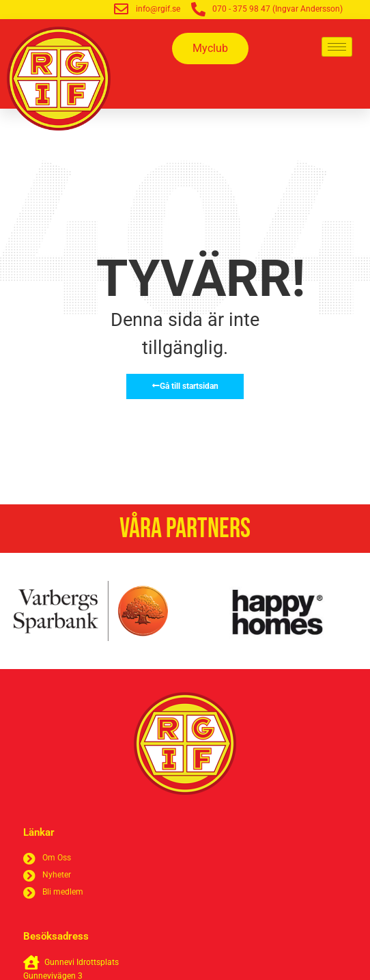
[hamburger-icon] (337, 47)
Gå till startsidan (185, 386)
